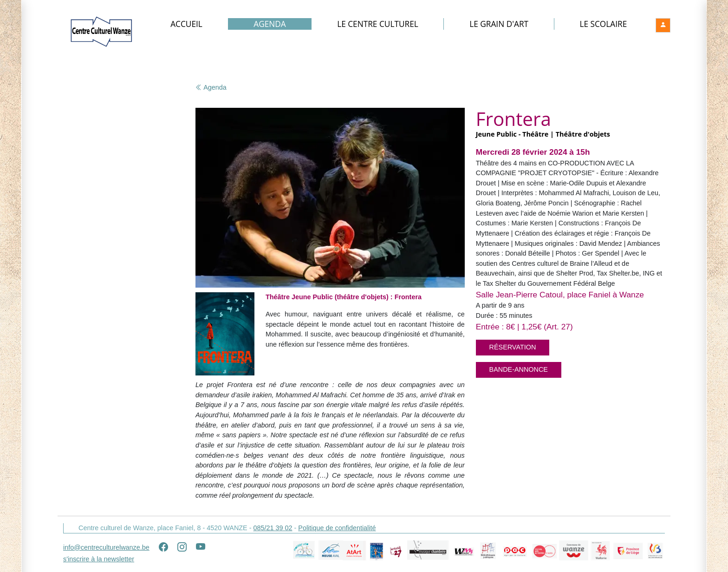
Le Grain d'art (499, 24)
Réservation (513, 347)
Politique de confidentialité (337, 528)
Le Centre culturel (378, 24)
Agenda (270, 24)
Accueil (186, 24)
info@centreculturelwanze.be (106, 547)
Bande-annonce (519, 369)
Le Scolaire (603, 24)
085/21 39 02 (273, 528)
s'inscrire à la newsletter (99, 559)
